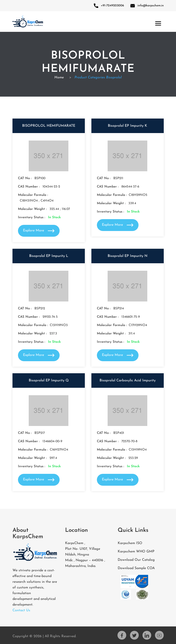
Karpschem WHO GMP (136, 552)
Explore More (39, 231)
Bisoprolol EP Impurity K (127, 126)
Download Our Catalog (136, 560)
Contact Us (21, 610)
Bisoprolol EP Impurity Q (49, 381)
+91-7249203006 (109, 6)
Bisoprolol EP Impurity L (49, 256)
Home (60, 78)
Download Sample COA (136, 568)
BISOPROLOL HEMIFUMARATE (49, 126)
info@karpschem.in (147, 6)
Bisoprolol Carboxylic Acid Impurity (128, 381)
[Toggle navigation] (157, 22)
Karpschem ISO (130, 543)
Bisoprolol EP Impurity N (127, 256)
